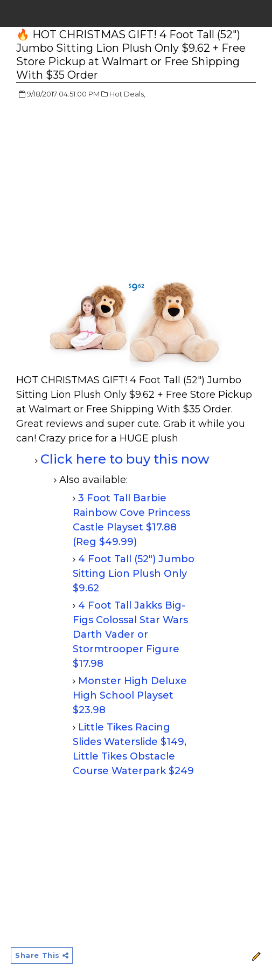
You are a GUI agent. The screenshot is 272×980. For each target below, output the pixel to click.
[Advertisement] (107, 186)
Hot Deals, (127, 94)
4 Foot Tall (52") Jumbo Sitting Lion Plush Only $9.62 (134, 574)
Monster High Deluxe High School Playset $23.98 (130, 695)
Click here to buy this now (125, 459)
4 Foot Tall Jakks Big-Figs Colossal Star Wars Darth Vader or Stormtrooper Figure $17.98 (130, 634)
